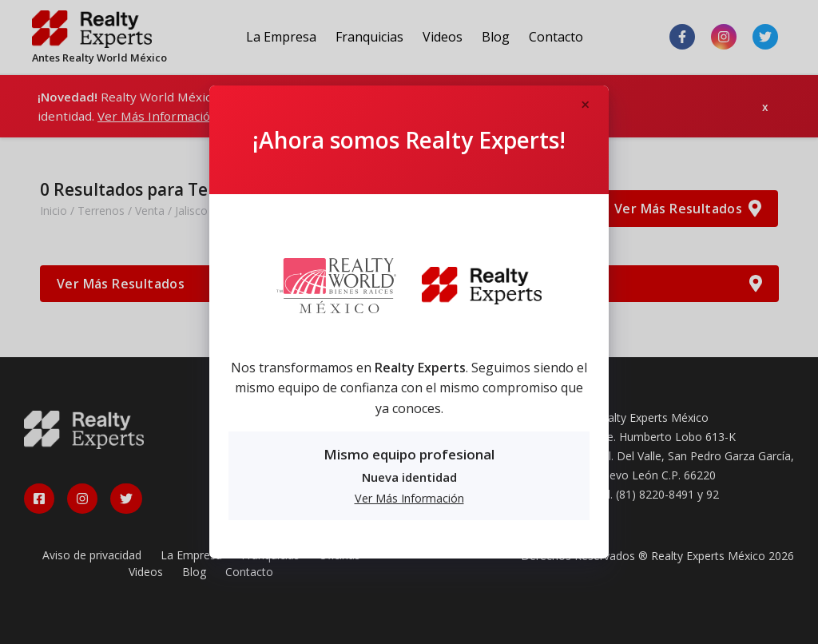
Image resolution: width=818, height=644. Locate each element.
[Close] (585, 105)
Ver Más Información (409, 498)
